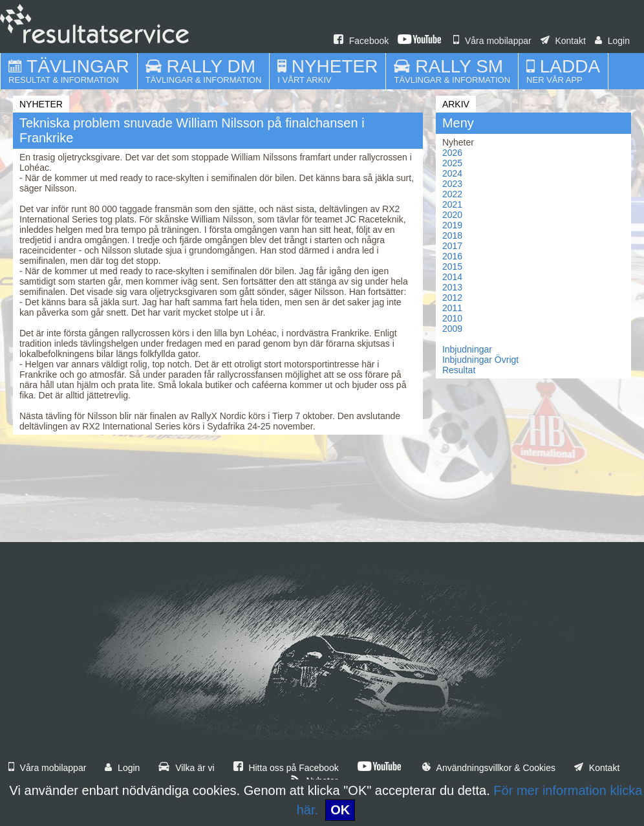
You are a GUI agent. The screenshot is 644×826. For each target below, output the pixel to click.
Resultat (459, 370)
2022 (452, 194)
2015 (452, 266)
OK (340, 810)
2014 (452, 277)
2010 (452, 318)
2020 (452, 215)
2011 (452, 308)
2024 (452, 173)
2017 (452, 246)
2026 (452, 153)
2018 (452, 235)
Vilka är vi (186, 768)
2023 (452, 184)
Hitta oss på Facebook (286, 768)
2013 (452, 287)
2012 (452, 298)
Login (612, 41)
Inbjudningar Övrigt (480, 360)
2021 (452, 204)
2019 (452, 225)
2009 (452, 329)
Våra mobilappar (492, 41)
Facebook (361, 41)
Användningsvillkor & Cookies (489, 768)
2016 (452, 256)
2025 (452, 163)
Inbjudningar (467, 349)
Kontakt (563, 41)
